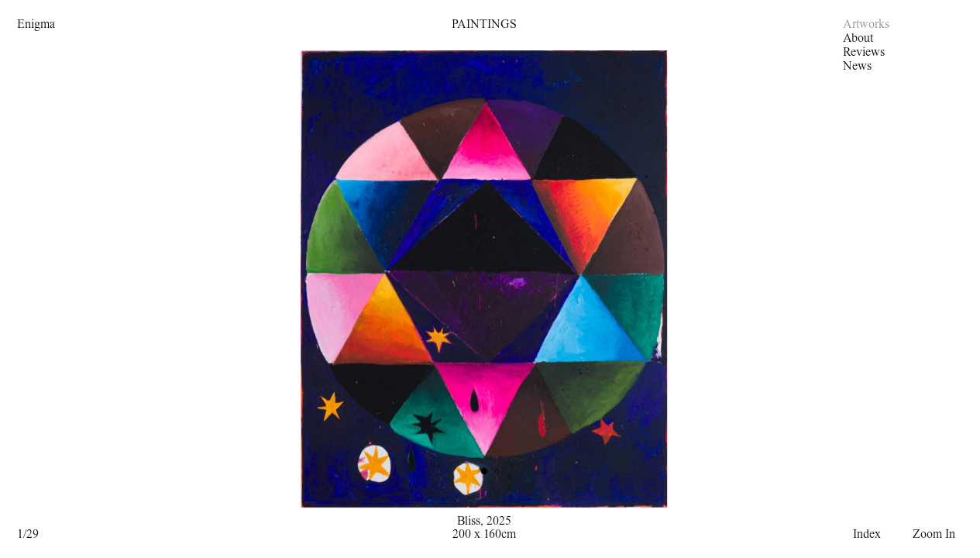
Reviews (864, 52)
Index (867, 534)
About (858, 38)
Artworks (866, 24)
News (857, 66)
